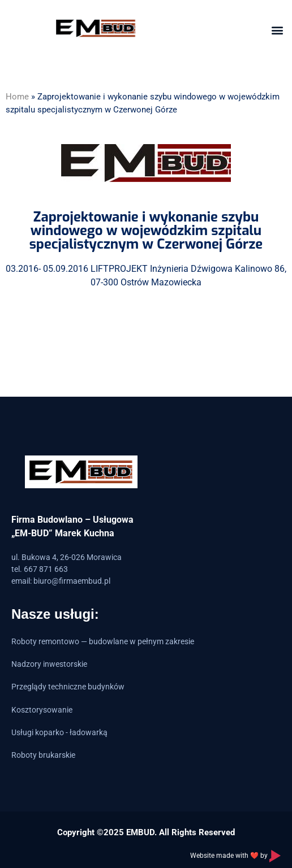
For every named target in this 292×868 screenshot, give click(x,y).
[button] (277, 30)
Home (17, 97)
